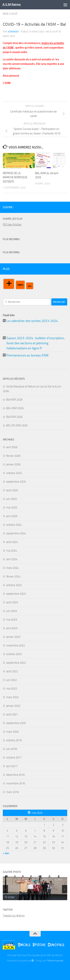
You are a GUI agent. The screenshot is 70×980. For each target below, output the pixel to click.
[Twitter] (59, 207)
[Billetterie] (53, 207)
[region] (35, 888)
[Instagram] (65, 207)
